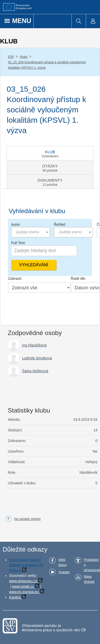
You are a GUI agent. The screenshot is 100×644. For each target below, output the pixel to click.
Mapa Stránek (89, 579)
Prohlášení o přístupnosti (92, 565)
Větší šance (62, 562)
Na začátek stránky (27, 519)
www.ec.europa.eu (24, 592)
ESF (11, 57)
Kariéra (15, 597)
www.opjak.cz (23, 586)
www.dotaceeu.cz (23, 581)
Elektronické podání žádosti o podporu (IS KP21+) (26, 565)
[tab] (50, 153)
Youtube (64, 572)
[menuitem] (79, 21)
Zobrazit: (15, 278)
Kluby (24, 57)
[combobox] (31, 232)
